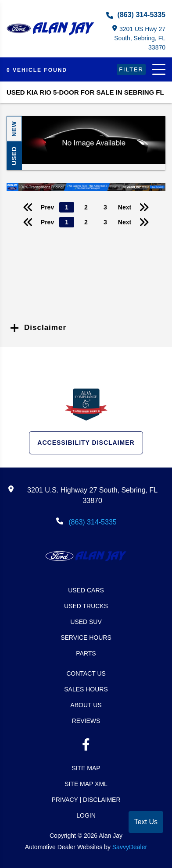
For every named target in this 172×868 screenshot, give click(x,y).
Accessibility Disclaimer (86, 443)
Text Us (146, 822)
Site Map (86, 768)
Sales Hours (86, 689)
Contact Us (86, 673)
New (14, 129)
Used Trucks (86, 606)
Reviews (86, 721)
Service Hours (86, 638)
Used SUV (86, 622)
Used (14, 156)
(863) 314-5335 (136, 15)
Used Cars (86, 590)
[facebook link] (86, 746)
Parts (86, 653)
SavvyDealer (130, 847)
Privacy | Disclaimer (86, 800)
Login (86, 815)
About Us (86, 705)
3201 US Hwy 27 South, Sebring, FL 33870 (139, 38)
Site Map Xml (86, 784)
